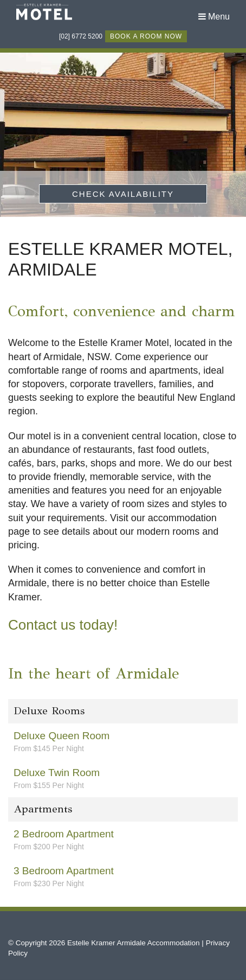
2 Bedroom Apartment (123, 840)
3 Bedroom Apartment (123, 877)
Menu (214, 17)
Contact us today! (63, 625)
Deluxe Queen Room (123, 742)
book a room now (146, 36)
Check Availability (123, 194)
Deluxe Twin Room (123, 779)
